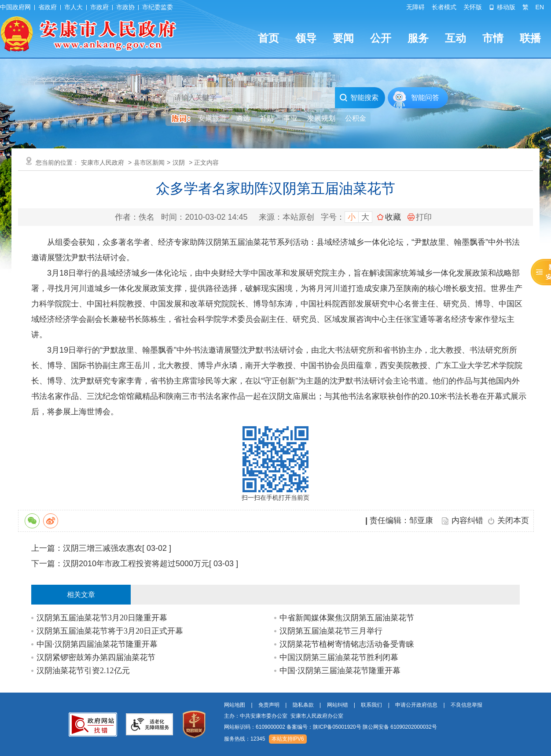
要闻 (343, 38)
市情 (493, 38)
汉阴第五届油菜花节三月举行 (331, 631)
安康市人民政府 (103, 162)
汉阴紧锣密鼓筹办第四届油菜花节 (96, 657)
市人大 (73, 7)
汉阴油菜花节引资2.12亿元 (83, 671)
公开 (381, 38)
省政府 (48, 7)
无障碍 (415, 7)
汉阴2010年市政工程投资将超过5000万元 (136, 564)
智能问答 (425, 98)
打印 (420, 217)
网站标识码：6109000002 (331, 727)
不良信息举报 (467, 705)
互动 (455, 38)
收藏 (393, 217)
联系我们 (371, 705)
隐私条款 (303, 705)
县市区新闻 (149, 162)
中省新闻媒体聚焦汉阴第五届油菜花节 (347, 618)
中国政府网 (15, 7)
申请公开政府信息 (416, 705)
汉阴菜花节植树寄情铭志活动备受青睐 (347, 644)
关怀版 (473, 7)
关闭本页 (513, 520)
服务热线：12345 (244, 739)
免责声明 (269, 705)
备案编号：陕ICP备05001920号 (324, 727)
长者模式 (444, 7)
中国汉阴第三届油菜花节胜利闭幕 (339, 657)
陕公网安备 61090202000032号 (400, 727)
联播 (530, 38)
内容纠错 (467, 520)
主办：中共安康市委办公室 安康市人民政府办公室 (284, 716)
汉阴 (179, 162)
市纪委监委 (158, 7)
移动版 (502, 7)
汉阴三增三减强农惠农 (103, 548)
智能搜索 (359, 98)
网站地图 (235, 705)
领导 (306, 38)
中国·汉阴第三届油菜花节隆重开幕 (340, 671)
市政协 (125, 7)
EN (540, 7)
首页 (268, 38)
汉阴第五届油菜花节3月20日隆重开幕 (102, 618)
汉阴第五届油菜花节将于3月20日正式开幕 (110, 631)
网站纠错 (338, 705)
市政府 (99, 7)
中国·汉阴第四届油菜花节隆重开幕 (97, 644)
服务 (418, 38)
